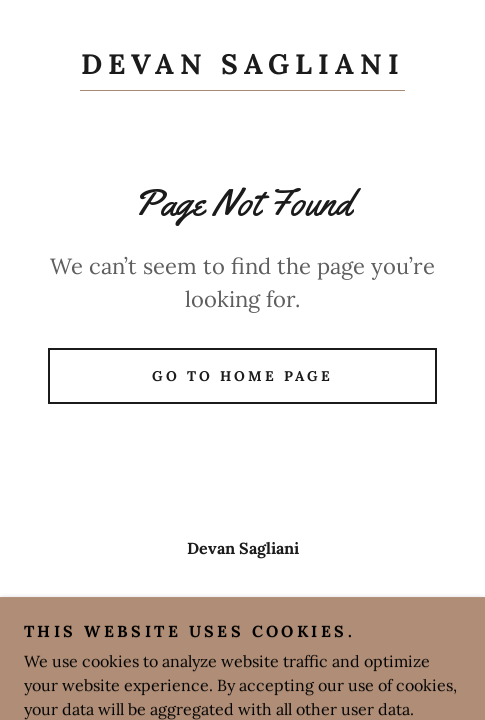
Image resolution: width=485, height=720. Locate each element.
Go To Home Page (242, 376)
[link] (242, 69)
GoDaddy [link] (282, 647)
